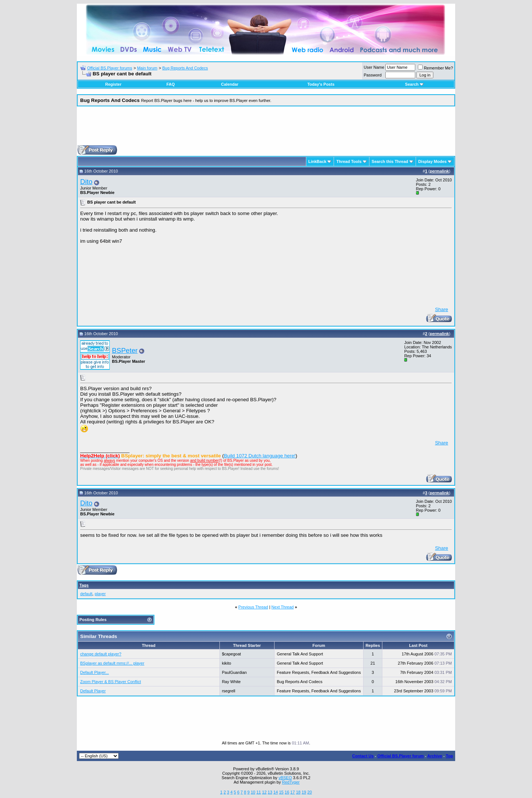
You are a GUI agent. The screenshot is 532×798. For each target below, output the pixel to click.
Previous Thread (253, 607)
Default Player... (95, 672)
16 (287, 792)
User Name (374, 67)
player (100, 594)
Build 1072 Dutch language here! (260, 456)
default (86, 594)
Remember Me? (435, 68)
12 (264, 792)
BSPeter (125, 350)
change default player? (101, 654)
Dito (86, 182)
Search (414, 84)
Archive (435, 756)
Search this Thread (390, 161)
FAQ (170, 84)
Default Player (93, 691)
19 (304, 792)
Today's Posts (321, 84)
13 (270, 792)
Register (113, 84)
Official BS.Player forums (110, 68)
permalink (439, 171)
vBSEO (285, 778)
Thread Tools (349, 161)
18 (298, 792)
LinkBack (318, 161)
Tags (84, 585)
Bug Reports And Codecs (185, 68)
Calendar (230, 84)
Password (373, 75)
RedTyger (291, 782)
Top (449, 756)
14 (276, 792)
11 (259, 792)
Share (441, 309)
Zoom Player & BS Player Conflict (110, 682)
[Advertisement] (266, 129)
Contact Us (363, 756)
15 (281, 792)
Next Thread (283, 607)
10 (253, 792)
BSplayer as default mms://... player (112, 663)
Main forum (147, 68)
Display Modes (432, 161)
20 (310, 792)
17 (293, 792)
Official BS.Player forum (400, 756)
